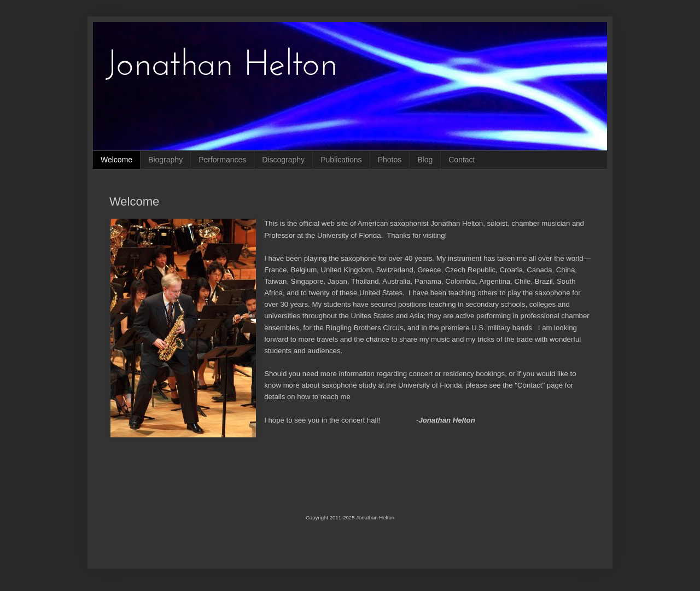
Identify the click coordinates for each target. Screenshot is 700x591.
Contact (462, 160)
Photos (390, 160)
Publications (341, 160)
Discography (283, 160)
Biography (165, 160)
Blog (425, 160)
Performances (222, 160)
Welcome (116, 160)
